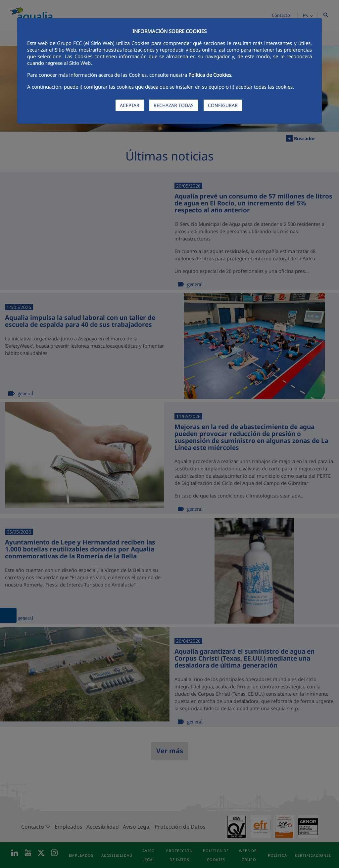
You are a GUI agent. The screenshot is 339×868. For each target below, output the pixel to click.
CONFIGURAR (223, 105)
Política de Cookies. (210, 75)
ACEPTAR (130, 105)
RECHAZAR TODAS (174, 105)
